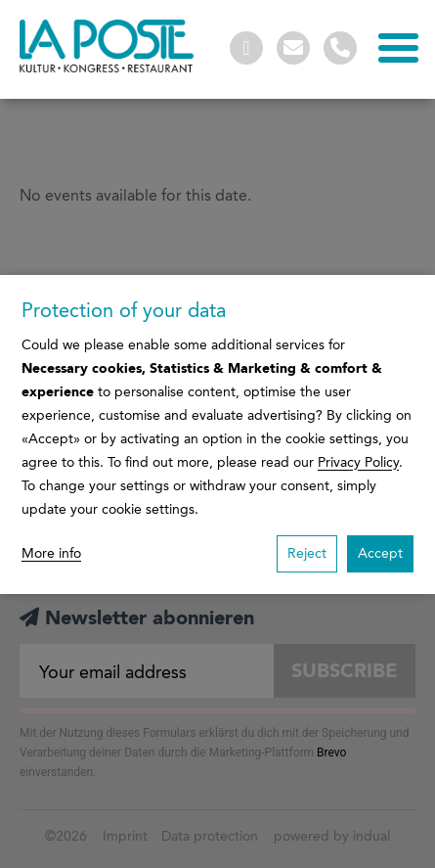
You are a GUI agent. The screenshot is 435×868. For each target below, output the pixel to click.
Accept (380, 553)
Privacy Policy (358, 462)
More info (51, 553)
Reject (307, 553)
